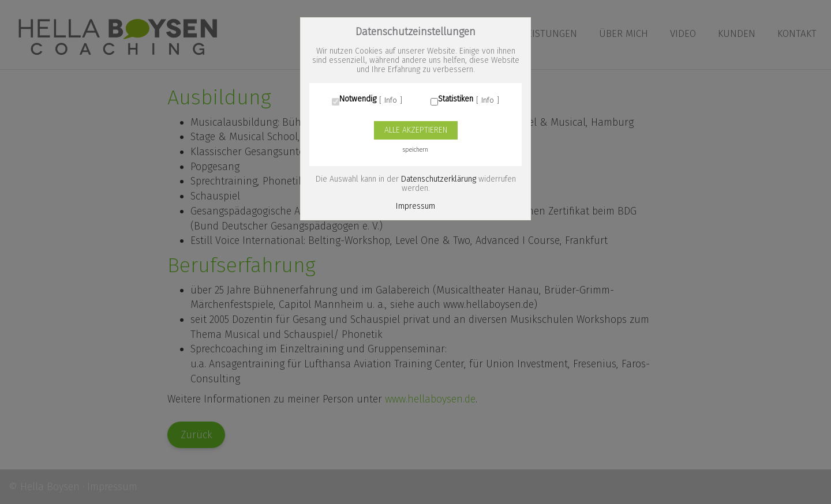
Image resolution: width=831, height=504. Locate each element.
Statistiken (456, 99)
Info (391, 100)
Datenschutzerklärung (439, 179)
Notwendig (358, 99)
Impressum (415, 206)
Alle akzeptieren (416, 130)
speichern (415, 150)
